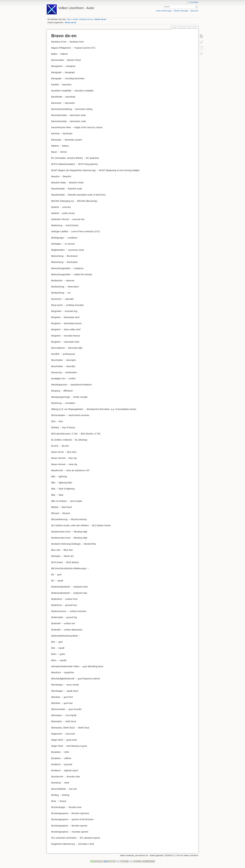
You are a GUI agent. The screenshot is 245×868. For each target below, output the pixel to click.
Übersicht (194, 11)
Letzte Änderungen (164, 11)
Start (69, 19)
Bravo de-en (101, 19)
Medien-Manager (181, 11)
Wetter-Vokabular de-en (83, 19)
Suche (197, 7)
